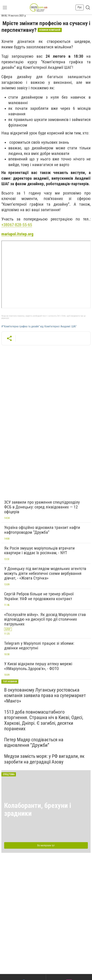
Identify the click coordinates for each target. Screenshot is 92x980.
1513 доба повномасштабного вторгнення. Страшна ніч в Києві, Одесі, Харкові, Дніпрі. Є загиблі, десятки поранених (44, 720)
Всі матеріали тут (46, 845)
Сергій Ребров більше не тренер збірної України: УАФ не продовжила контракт (39, 596)
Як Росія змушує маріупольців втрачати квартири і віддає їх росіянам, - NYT (39, 551)
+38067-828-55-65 (17, 225)
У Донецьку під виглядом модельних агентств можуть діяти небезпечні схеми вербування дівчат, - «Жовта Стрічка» (45, 573)
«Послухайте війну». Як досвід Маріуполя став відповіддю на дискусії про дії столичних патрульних (45, 619)
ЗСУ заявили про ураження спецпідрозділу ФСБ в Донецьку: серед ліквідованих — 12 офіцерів (42, 507)
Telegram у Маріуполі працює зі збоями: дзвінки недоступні (39, 646)
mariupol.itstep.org (17, 234)
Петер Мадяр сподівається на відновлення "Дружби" (34, 742)
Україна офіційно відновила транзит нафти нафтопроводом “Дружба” (42, 530)
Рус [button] (80, 7)
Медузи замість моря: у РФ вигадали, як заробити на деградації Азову (44, 759)
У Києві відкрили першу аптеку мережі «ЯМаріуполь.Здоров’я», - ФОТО (38, 666)
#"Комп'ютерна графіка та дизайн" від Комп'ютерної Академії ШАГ (39, 326)
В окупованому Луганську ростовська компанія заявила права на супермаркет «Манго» (45, 695)
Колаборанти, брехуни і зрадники (38, 810)
